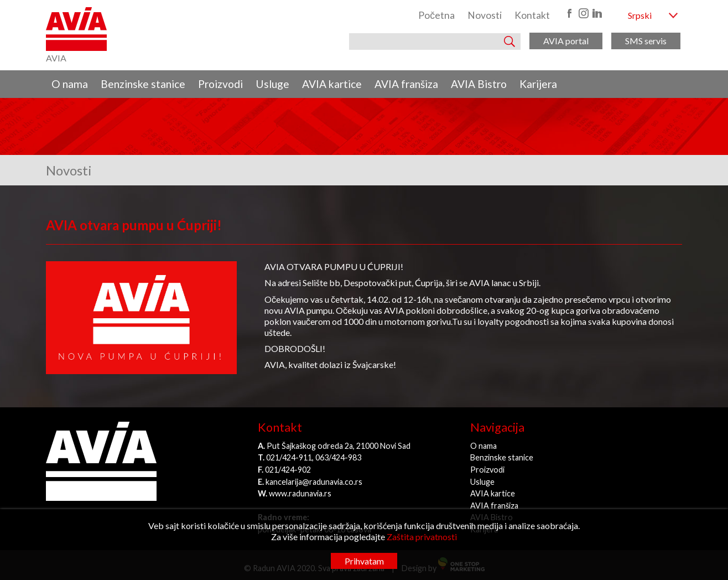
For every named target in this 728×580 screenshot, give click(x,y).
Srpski (640, 15)
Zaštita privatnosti (422, 537)
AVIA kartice (332, 84)
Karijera (538, 84)
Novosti (485, 15)
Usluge (272, 84)
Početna (436, 15)
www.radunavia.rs (300, 493)
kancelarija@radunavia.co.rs (314, 482)
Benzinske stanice (143, 84)
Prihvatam (364, 561)
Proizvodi (220, 84)
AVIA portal (566, 41)
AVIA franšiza (406, 84)
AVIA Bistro (479, 84)
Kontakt (532, 15)
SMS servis (646, 41)
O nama (70, 84)
